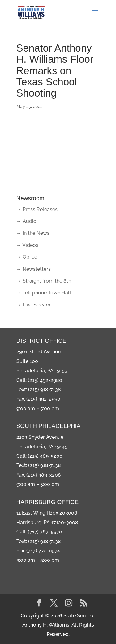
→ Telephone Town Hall (44, 293)
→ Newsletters (34, 269)
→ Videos (27, 245)
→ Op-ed (27, 257)
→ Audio (26, 221)
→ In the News (33, 233)
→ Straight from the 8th (44, 281)
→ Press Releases (37, 209)
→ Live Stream (33, 305)
